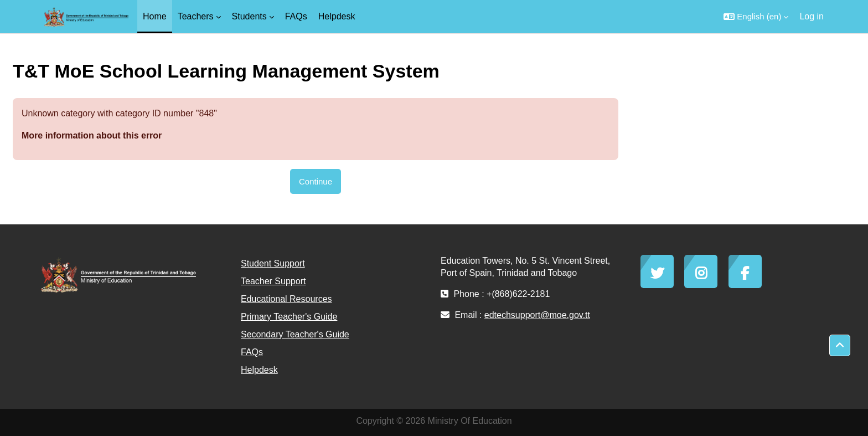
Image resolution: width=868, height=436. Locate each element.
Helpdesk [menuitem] (337, 16)
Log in (812, 16)
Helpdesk (259, 370)
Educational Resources (286, 299)
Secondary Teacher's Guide (295, 334)
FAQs (252, 352)
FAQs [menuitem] (296, 16)
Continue (316, 181)
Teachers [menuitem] (196, 16)
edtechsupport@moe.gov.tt (537, 315)
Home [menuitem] (155, 16)
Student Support (273, 263)
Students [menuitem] (249, 16)
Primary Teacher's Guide (289, 317)
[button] (756, 17)
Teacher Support (273, 281)
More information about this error (92, 135)
